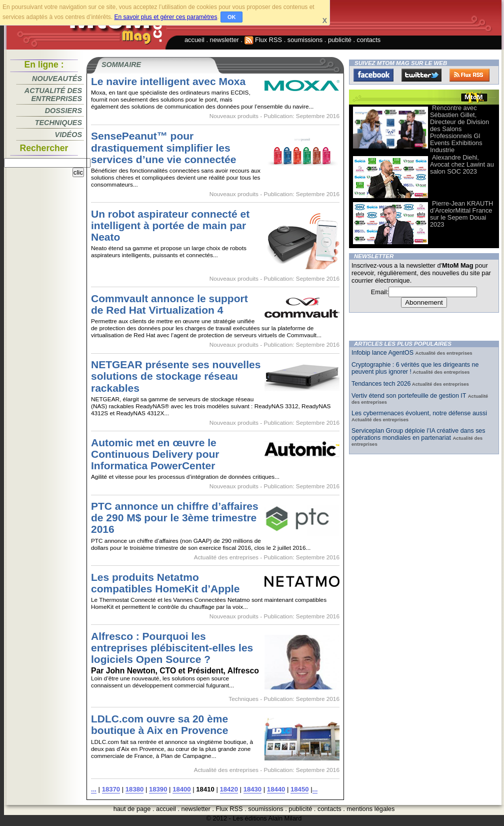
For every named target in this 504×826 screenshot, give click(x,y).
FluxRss (469, 75)
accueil (194, 40)
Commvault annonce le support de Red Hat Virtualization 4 (169, 304)
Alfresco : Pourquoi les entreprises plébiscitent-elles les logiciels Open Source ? (172, 648)
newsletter (224, 40)
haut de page (132, 809)
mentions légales (370, 809)
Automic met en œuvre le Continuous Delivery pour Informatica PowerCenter (155, 454)
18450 (299, 789)
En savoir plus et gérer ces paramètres (165, 17)
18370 (111, 789)
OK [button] (232, 17)
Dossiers (63, 111)
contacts (369, 40)
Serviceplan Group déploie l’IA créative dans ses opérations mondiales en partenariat (418, 434)
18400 (181, 789)
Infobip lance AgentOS (383, 353)
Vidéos (68, 135)
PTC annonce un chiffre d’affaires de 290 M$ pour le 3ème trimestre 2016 (175, 518)
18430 (252, 789)
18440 (276, 789)
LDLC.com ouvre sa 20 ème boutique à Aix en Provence (159, 724)
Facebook (373, 75)
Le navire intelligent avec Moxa (168, 81)
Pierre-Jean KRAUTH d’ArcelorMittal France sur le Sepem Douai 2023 (461, 214)
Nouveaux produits (234, 116)
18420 (229, 789)
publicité (340, 40)
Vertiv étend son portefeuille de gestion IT (410, 396)
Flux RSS (263, 40)
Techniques (58, 123)
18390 (158, 789)
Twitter (421, 75)
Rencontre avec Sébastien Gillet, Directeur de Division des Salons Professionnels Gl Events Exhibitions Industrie (459, 129)
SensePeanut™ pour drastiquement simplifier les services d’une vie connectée (163, 147)
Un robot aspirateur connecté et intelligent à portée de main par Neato (170, 225)
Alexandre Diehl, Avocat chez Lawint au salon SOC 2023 (462, 164)
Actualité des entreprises (53, 95)
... (94, 789)
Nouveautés (57, 79)
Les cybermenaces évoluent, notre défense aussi (419, 413)
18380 (134, 789)
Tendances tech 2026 (381, 384)
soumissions (305, 40)
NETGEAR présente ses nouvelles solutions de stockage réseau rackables (176, 376)
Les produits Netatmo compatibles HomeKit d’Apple (165, 583)
